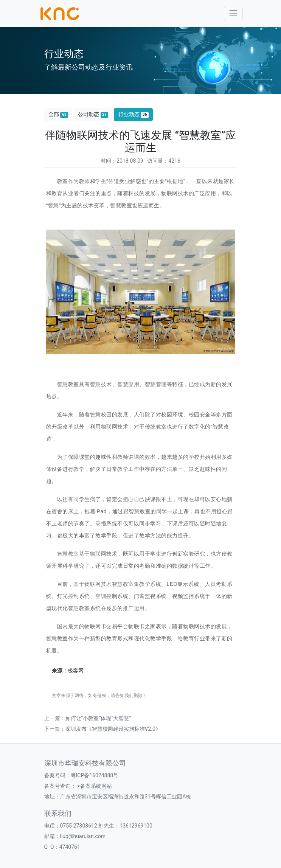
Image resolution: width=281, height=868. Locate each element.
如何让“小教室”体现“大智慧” (98, 718)
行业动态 (134, 114)
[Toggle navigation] (233, 13)
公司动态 (93, 114)
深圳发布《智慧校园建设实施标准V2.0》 (113, 729)
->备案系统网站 (94, 786)
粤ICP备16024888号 (95, 775)
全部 (58, 114)
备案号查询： (60, 786)
